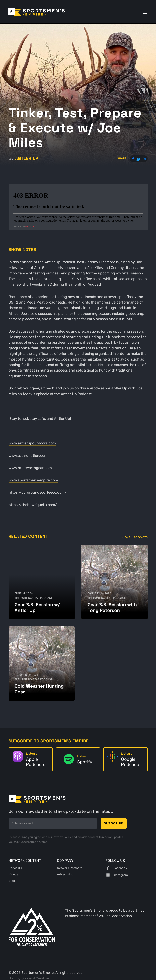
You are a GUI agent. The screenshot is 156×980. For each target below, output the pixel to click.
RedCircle (30, 226)
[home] (36, 12)
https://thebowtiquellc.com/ (33, 505)
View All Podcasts (135, 537)
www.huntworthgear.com (30, 468)
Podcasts (15, 868)
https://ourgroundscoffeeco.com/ (37, 492)
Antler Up (27, 158)
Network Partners (70, 868)
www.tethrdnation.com (28, 456)
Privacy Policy (62, 837)
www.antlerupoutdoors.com (32, 443)
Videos (13, 874)
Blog (12, 881)
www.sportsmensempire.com (33, 480)
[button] (144, 12)
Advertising (65, 874)
